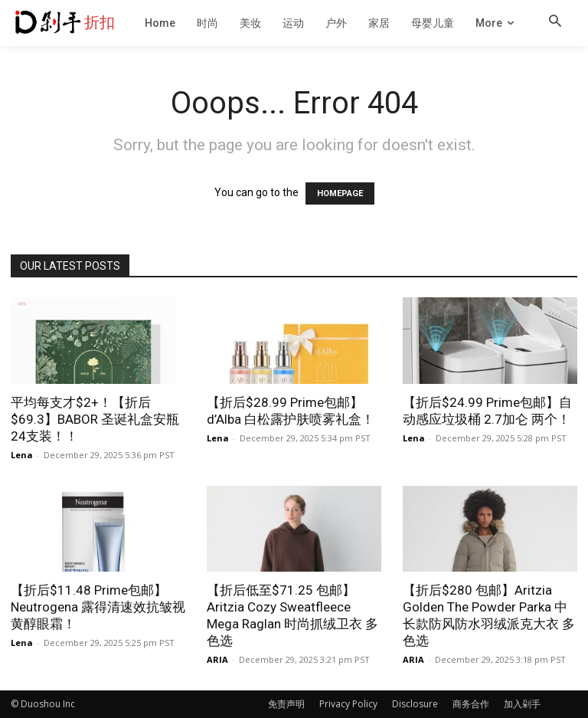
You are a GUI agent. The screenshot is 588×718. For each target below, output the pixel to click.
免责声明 (286, 704)
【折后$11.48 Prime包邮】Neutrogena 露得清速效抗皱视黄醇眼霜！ (98, 607)
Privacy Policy (348, 704)
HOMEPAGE (340, 193)
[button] (555, 22)
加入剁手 (522, 704)
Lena (22, 455)
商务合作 (471, 704)
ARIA (217, 659)
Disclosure (415, 704)
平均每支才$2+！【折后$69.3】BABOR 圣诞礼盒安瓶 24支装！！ (95, 419)
